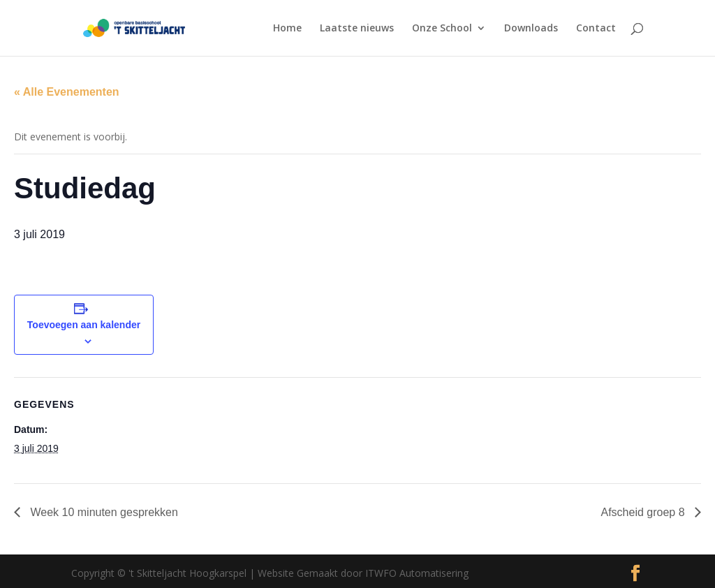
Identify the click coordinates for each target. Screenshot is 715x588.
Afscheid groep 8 (644, 512)
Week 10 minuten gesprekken (103, 512)
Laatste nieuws (357, 29)
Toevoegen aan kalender (84, 325)
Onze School (442, 29)
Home (287, 29)
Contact (596, 29)
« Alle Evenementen (67, 92)
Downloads (531, 29)
